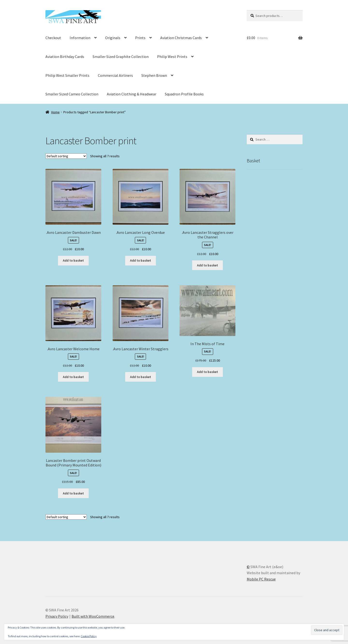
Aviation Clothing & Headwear (132, 94)
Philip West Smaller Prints (67, 75)
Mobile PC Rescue (261, 579)
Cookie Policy (89, 636)
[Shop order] (66, 156)
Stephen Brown (154, 75)
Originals (113, 38)
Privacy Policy (57, 616)
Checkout (53, 38)
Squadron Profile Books (184, 94)
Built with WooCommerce (93, 616)
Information (80, 38)
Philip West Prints (172, 57)
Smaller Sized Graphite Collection (121, 57)
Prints (140, 38)
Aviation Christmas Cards (181, 38)
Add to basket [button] (73, 260)
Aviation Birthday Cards (65, 57)
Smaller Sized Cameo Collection (72, 94)
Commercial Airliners (115, 75)
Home (55, 112)
